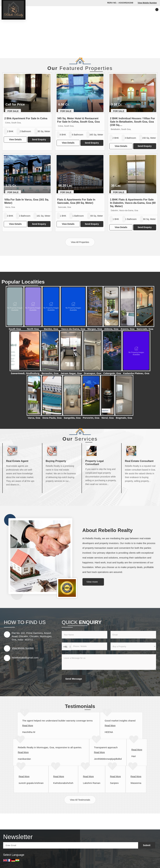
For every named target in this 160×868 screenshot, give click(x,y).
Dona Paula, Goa (52, 418)
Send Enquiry (39, 139)
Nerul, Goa (108, 418)
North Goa (33, 329)
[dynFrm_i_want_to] (133, 646)
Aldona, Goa (111, 329)
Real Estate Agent (17, 461)
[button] (147, 3)
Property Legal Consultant (95, 463)
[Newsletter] (71, 845)
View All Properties (80, 242)
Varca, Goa (34, 418)
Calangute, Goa (112, 373)
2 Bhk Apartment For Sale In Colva (26, 118)
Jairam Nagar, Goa (71, 373)
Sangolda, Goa (72, 418)
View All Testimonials (80, 800)
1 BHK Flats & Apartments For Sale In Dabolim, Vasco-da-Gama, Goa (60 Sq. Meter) (133, 203)
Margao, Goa (95, 329)
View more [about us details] (92, 582)
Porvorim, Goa (91, 418)
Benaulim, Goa (50, 373)
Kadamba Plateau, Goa (136, 373)
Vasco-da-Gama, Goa (73, 329)
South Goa (15, 329)
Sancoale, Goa (145, 329)
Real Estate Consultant (139, 461)
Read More (28, 726)
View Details (15, 139)
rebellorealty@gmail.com (25, 658)
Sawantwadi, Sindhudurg (25, 373)
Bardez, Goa (51, 329)
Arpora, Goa (127, 329)
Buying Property (56, 461)
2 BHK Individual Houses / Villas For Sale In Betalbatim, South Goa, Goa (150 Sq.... (132, 122)
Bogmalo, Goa (124, 418)
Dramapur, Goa (92, 373)
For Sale (13, 111)
